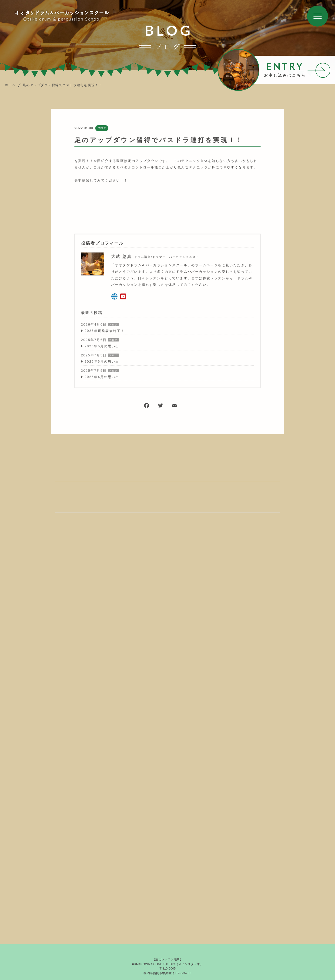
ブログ (101, 128)
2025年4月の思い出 (102, 377)
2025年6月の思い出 (102, 346)
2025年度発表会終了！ (104, 331)
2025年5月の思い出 (102, 362)
